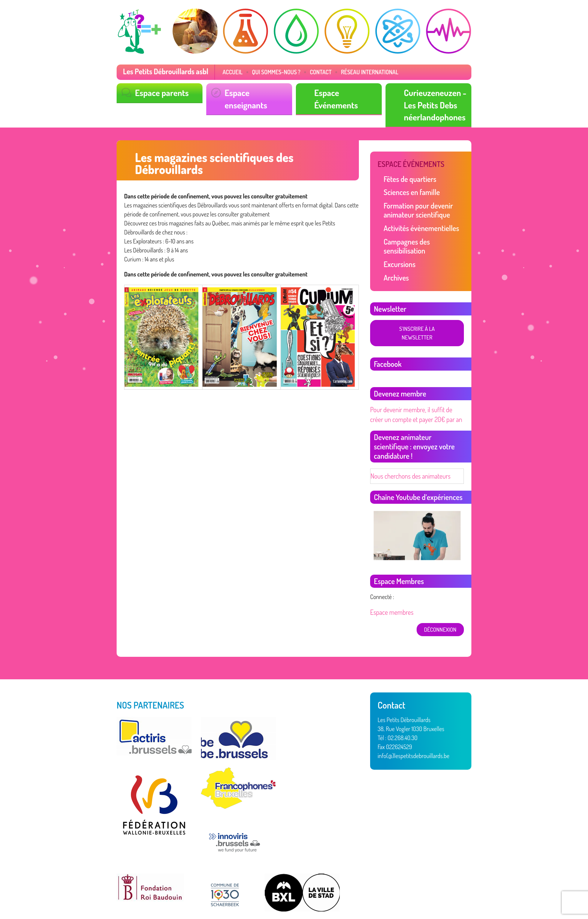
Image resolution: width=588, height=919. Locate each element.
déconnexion (441, 597)
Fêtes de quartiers (407, 174)
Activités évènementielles (418, 221)
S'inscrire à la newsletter (416, 309)
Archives (395, 258)
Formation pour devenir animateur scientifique (415, 204)
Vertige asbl (156, 893)
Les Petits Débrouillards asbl (162, 71)
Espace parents (159, 92)
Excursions (398, 246)
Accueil (223, 72)
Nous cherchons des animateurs (407, 445)
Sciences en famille (409, 187)
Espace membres (390, 580)
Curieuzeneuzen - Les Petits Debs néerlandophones (432, 103)
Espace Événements (346, 92)
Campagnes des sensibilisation (424, 233)
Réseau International (350, 72)
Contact (305, 72)
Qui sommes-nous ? (264, 72)
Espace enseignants (256, 92)
